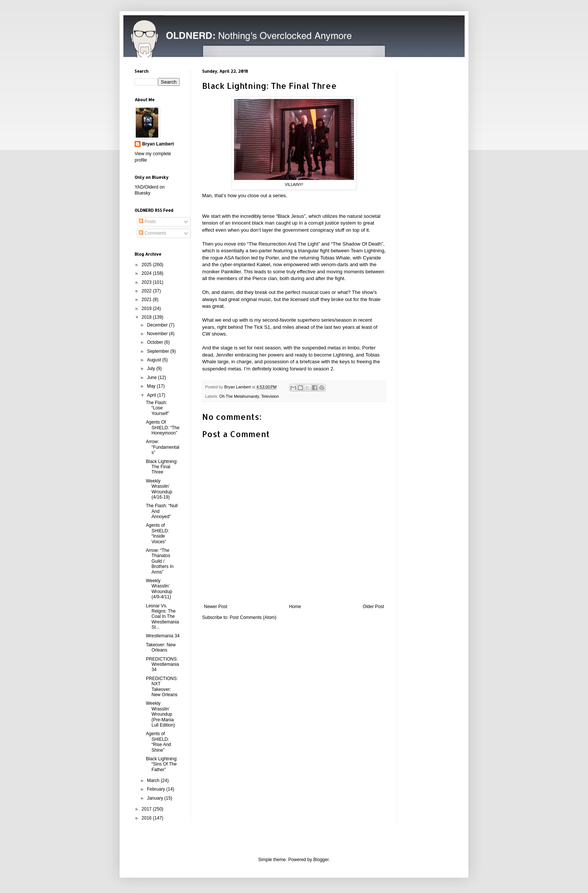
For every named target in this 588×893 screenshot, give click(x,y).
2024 (147, 273)
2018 (147, 317)
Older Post (373, 607)
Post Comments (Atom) (253, 617)
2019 (147, 309)
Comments (152, 233)
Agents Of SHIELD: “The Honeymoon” (163, 428)
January (156, 798)
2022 (147, 291)
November (158, 334)
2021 (147, 300)
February (157, 789)
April (152, 395)
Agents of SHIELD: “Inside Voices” (157, 533)
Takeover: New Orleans (161, 647)
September (159, 351)
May (152, 386)
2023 (147, 282)
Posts (147, 222)
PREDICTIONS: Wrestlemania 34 (162, 665)
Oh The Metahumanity (239, 396)
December (158, 325)
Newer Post (216, 607)
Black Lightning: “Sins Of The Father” (162, 764)
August (155, 360)
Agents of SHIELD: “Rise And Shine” (158, 742)
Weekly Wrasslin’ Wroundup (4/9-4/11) (159, 589)
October (156, 342)
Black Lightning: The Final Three (162, 467)
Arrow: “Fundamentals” (163, 447)
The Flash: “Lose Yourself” (157, 408)
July (152, 369)
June (152, 378)
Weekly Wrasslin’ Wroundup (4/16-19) (159, 489)
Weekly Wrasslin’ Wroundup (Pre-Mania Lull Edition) (160, 714)
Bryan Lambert (158, 144)
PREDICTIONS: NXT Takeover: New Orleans (162, 687)
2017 (147, 809)
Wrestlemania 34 (163, 636)
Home (295, 607)
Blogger (321, 860)
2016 (147, 818)
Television (270, 396)
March (154, 781)
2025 (147, 265)
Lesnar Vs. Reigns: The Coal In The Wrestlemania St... (162, 617)
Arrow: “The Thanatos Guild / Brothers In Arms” (160, 561)
